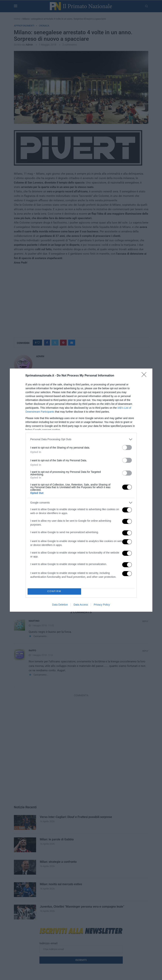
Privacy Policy (102, 605)
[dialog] (81, 490)
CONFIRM (54, 591)
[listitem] (81, 439)
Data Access (81, 605)
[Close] (145, 376)
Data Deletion (60, 605)
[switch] (127, 447)
